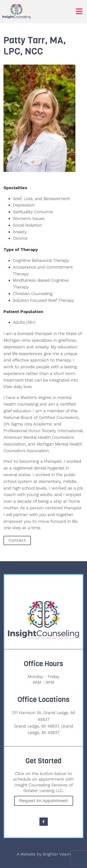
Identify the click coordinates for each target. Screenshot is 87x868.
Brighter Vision (57, 854)
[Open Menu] (79, 12)
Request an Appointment (44, 801)
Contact (17, 540)
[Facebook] (44, 822)
